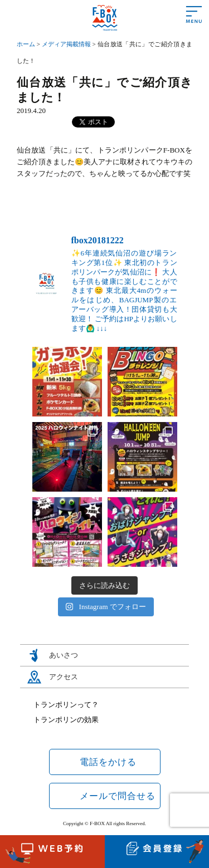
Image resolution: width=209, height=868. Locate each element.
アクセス (64, 677)
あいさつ (64, 655)
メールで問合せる (118, 796)
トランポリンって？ (66, 705)
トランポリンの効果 (66, 720)
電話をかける (108, 762)
